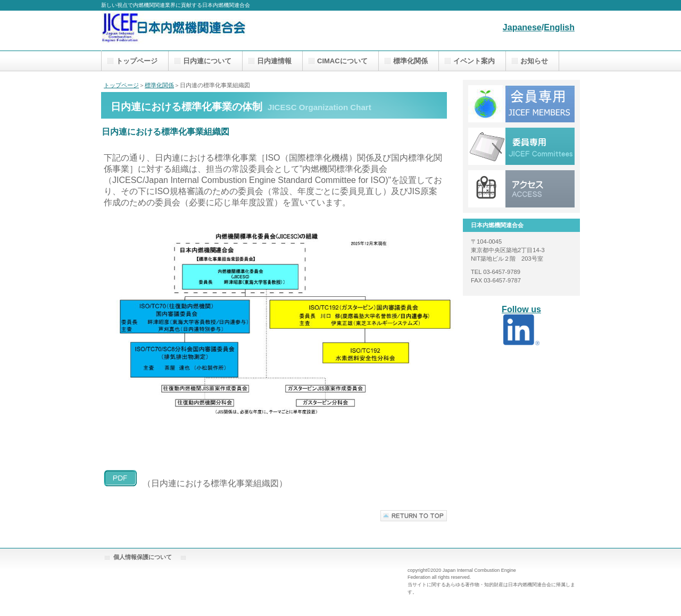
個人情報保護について (143, 557)
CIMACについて (342, 61)
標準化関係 (159, 85)
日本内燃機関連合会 (207, 31)
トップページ (121, 85)
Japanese (522, 27)
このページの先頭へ (414, 516)
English (559, 27)
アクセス (521, 104)
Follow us (521, 309)
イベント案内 (474, 61)
